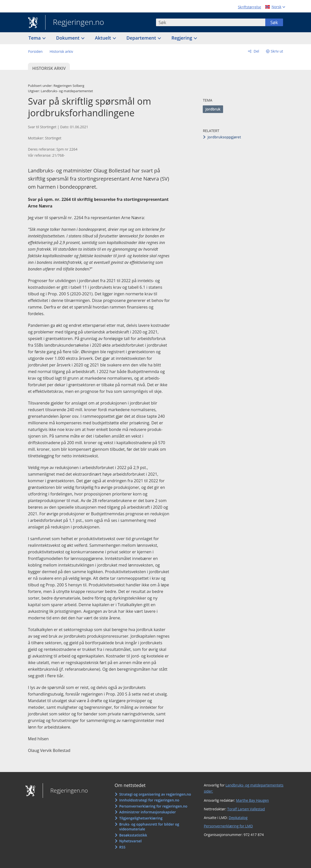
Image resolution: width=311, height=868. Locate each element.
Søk (274, 22)
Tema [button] (35, 38)
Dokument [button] (68, 38)
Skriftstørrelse (249, 7)
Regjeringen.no (75, 23)
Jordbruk (213, 109)
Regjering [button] (182, 38)
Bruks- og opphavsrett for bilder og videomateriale (149, 827)
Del (256, 51)
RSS (122, 847)
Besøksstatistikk (133, 835)
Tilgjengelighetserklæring (141, 818)
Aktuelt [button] (104, 38)
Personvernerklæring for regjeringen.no (153, 806)
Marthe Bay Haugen (252, 800)
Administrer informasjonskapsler (147, 812)
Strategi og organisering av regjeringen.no (155, 794)
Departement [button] (142, 38)
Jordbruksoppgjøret (224, 137)
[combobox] (211, 22)
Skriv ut (277, 51)
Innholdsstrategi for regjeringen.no (149, 800)
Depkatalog (238, 818)
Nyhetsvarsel (130, 841)
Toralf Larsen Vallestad (246, 809)
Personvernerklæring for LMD (228, 826)
